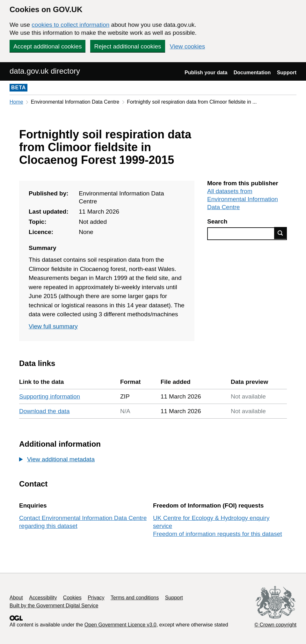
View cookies (188, 46)
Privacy (96, 598)
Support (287, 73)
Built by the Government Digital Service (54, 606)
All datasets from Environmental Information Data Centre (243, 199)
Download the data (44, 411)
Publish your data (206, 73)
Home (16, 102)
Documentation (252, 73)
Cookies (72, 598)
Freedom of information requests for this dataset (217, 534)
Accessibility (43, 598)
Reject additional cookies (127, 46)
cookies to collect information (70, 25)
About (16, 598)
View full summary (53, 326)
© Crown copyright (275, 625)
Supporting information (50, 396)
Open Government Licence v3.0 (120, 625)
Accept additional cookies (47, 46)
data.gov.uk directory (45, 71)
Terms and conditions (135, 598)
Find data (280, 233)
